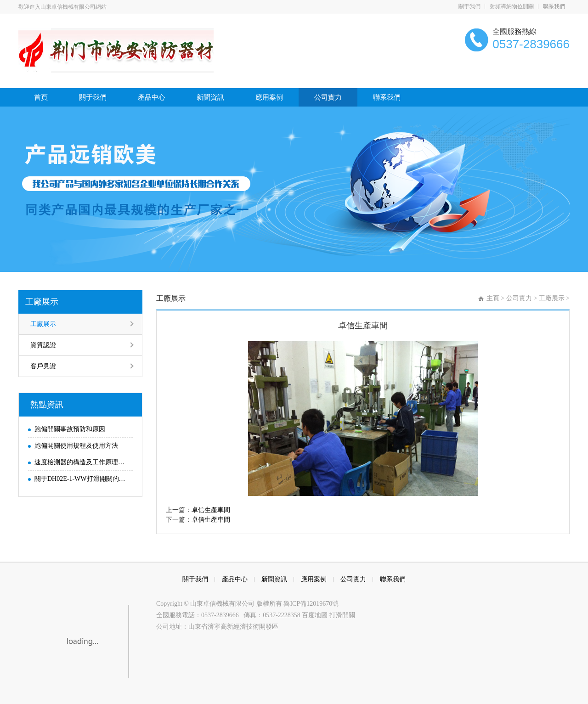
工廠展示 (42, 302)
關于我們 (469, 6)
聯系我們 (554, 6)
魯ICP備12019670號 (311, 604)
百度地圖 (316, 615)
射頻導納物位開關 (512, 6)
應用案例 (269, 97)
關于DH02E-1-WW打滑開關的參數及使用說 (81, 479)
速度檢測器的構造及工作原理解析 (81, 462)
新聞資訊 (210, 97)
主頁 (493, 298)
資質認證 (43, 345)
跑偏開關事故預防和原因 (70, 429)
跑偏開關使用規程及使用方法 (76, 446)
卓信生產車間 (211, 510)
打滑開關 (342, 615)
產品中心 (152, 97)
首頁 (41, 97)
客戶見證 (43, 366)
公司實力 (328, 97)
